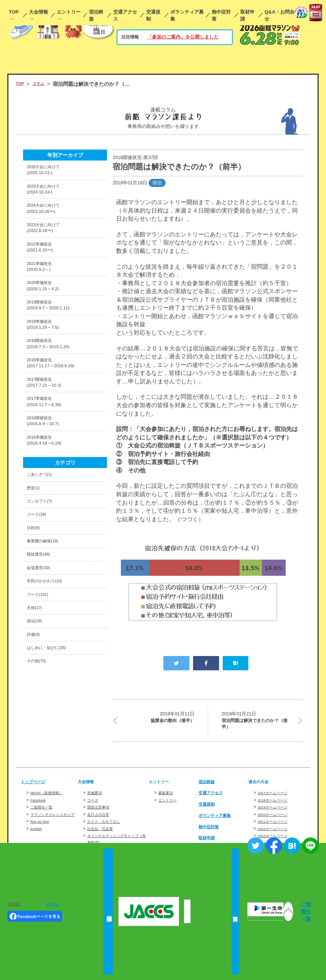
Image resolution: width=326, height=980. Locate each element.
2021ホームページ (277, 825)
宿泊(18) (36, 687)
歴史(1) (35, 537)
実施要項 (97, 797)
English (38, 839)
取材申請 (247, 15)
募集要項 (168, 797)
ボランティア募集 (187, 15)
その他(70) (39, 732)
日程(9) (35, 582)
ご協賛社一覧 (45, 811)
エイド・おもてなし (109, 825)
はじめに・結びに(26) (52, 717)
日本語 (14, 904)
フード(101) (40, 657)
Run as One (43, 832)
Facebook (40, 804)
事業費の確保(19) (47, 597)
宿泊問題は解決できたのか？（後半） (258, 722)
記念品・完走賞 (104, 833)
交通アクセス (125, 15)
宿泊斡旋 (96, 15)
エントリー (69, 12)
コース (94, 804)
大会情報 (38, 12)
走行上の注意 (101, 818)
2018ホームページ (277, 804)
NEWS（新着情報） (52, 797)
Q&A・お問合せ (279, 15)
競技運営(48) (42, 612)
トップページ (36, 785)
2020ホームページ (277, 818)
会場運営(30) (42, 627)
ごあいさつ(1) (43, 522)
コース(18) (39, 567)
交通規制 (153, 15)
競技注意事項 (101, 811)
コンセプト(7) (43, 552)
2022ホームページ (277, 833)
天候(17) (36, 672)
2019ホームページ (277, 811)
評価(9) (35, 702)
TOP (14, 12)
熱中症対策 (221, 15)
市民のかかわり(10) (49, 642)
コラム (42, 84)
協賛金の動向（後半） (158, 718)
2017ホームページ (277, 797)
